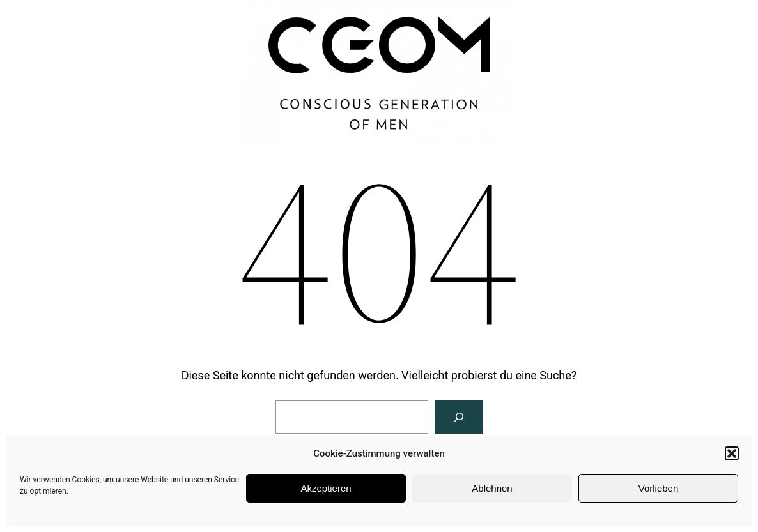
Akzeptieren (326, 488)
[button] (732, 453)
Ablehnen (492, 488)
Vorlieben (659, 488)
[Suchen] (459, 417)
